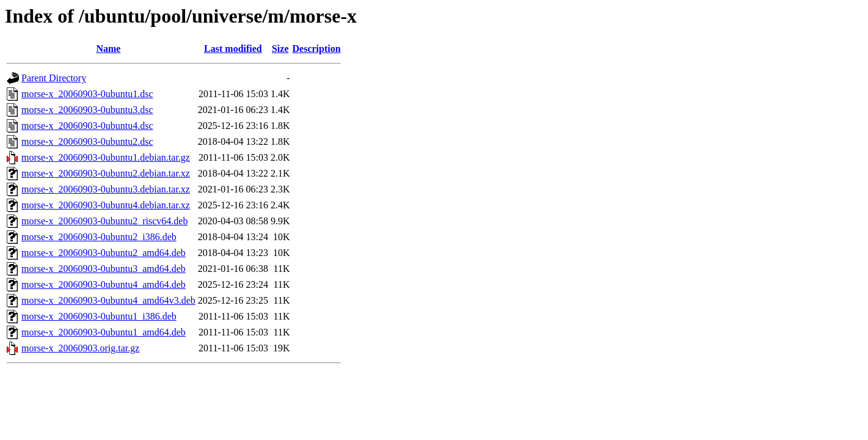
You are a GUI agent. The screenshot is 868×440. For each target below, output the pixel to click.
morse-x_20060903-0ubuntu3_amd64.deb (104, 269)
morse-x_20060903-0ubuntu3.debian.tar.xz (106, 189)
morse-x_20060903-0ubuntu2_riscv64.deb (104, 221)
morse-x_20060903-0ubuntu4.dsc (87, 126)
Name (108, 49)
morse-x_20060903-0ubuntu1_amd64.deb (104, 332)
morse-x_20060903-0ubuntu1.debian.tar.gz (106, 157)
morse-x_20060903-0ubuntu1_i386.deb (99, 316)
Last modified (233, 49)
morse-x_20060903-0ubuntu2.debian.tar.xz (106, 173)
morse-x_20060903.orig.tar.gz (80, 348)
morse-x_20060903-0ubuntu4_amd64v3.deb (108, 300)
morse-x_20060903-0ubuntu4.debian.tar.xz (106, 205)
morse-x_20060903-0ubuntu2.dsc (87, 141)
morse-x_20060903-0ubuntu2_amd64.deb (104, 253)
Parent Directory (54, 78)
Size (280, 49)
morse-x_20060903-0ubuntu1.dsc (87, 94)
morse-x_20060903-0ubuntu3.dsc (87, 110)
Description (317, 49)
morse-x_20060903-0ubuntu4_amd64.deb (104, 284)
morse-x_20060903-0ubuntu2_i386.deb (99, 237)
